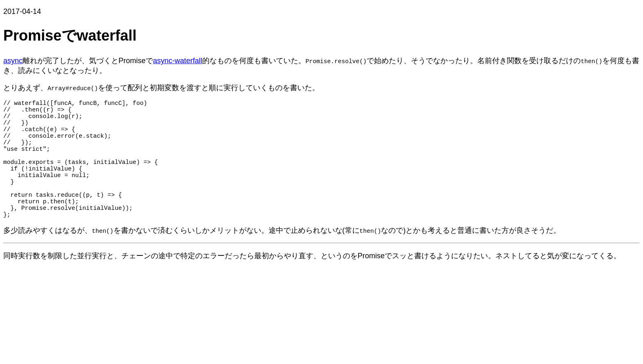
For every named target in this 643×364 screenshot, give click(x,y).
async (13, 61)
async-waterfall (178, 61)
